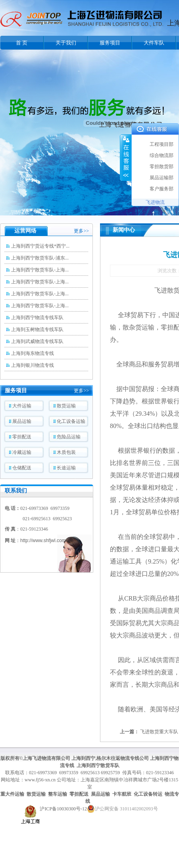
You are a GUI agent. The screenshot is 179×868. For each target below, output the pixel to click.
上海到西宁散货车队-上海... (40, 270)
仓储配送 (22, 468)
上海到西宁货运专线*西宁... (40, 246)
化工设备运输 (71, 421)
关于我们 (66, 43)
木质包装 (66, 452)
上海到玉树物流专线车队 (37, 329)
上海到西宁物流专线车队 (37, 318)
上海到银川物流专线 (33, 365)
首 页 (22, 43)
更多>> (81, 231)
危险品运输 (69, 437)
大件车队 (154, 43)
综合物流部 (162, 155)
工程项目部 (162, 144)
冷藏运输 (22, 452)
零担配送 (22, 437)
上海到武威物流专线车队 (37, 341)
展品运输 (22, 421)
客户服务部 (162, 189)
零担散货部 (162, 167)
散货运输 (66, 406)
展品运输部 (162, 178)
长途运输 (66, 468)
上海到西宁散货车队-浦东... (40, 258)
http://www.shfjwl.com (43, 541)
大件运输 (22, 406)
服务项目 (110, 43)
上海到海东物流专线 (33, 353)
